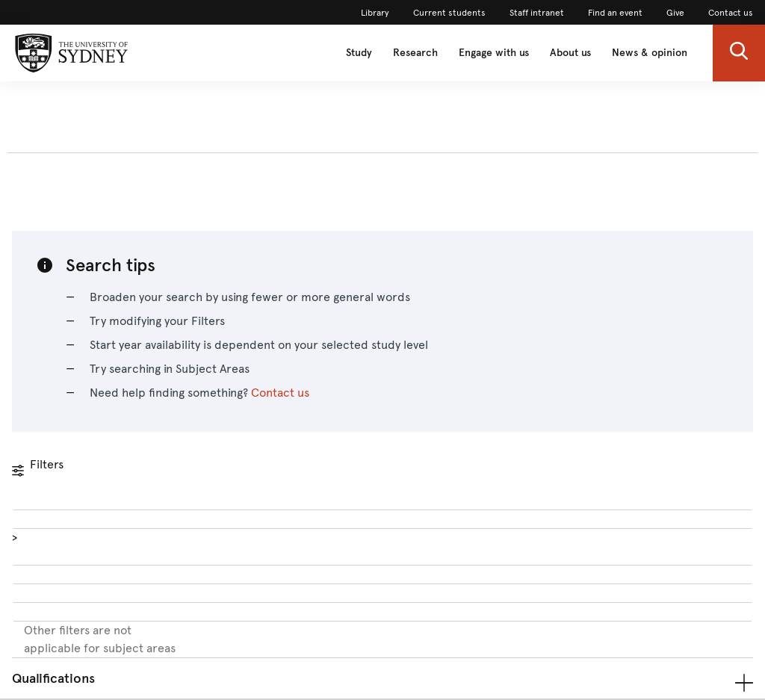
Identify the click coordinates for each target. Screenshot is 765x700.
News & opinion (650, 53)
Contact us (280, 393)
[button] (739, 53)
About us (570, 53)
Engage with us (494, 53)
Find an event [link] (615, 13)
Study (359, 53)
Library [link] (375, 13)
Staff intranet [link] (537, 13)
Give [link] (675, 13)
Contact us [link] (731, 13)
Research (415, 53)
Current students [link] (449, 13)
